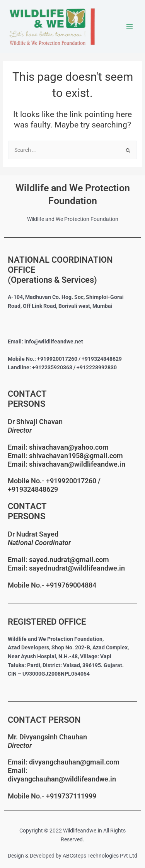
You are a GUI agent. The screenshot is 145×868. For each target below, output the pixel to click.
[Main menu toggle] (130, 26)
